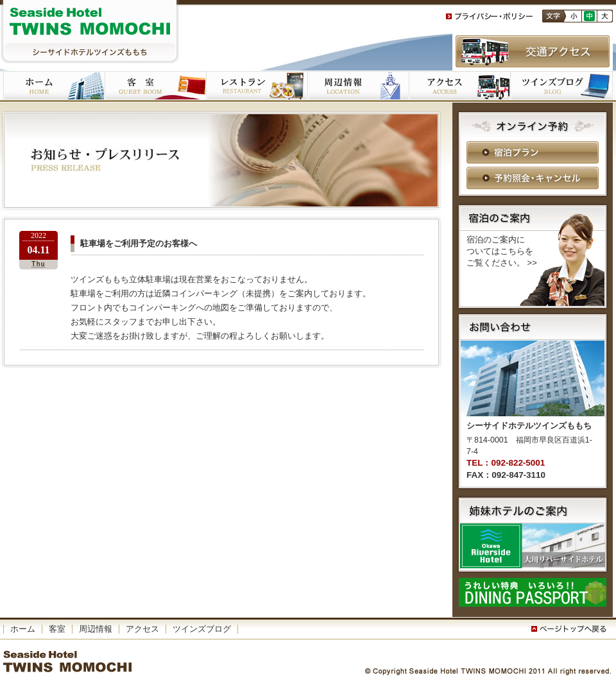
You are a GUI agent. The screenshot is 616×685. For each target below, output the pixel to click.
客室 (155, 87)
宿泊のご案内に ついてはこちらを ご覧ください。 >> (502, 251)
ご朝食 (257, 87)
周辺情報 (96, 629)
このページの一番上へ (571, 629)
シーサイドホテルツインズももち (90, 32)
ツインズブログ (561, 87)
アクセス (459, 87)
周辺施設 (358, 87)
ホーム (54, 87)
